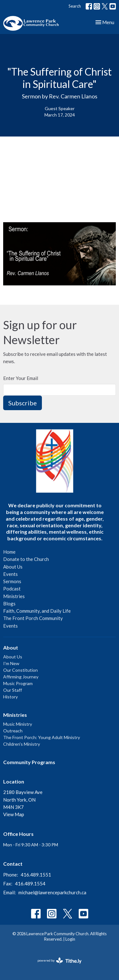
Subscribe (23, 403)
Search (75, 6)
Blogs (9, 603)
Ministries (14, 596)
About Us (13, 567)
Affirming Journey (21, 677)
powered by (60, 961)
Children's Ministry (22, 744)
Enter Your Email (21, 378)
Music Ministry (18, 724)
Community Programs (29, 762)
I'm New (11, 663)
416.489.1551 (36, 875)
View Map (14, 814)
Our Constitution (20, 670)
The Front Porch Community (33, 618)
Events (10, 574)
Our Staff (13, 690)
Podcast (12, 589)
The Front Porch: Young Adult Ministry (42, 737)
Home (9, 552)
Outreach (13, 731)
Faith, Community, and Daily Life (37, 611)
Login (70, 939)
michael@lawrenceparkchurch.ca (52, 892)
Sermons (12, 581)
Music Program (18, 683)
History (10, 697)
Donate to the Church (26, 559)
